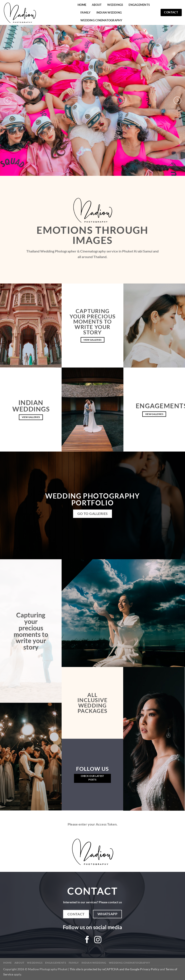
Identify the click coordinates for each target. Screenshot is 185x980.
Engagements (139, 5)
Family (86, 12)
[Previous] (8, 100)
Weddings (115, 5)
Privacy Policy (150, 969)
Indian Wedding (109, 12)
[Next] (177, 100)
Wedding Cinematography (101, 20)
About (97, 5)
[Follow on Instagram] (98, 940)
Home (82, 5)
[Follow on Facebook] (87, 940)
